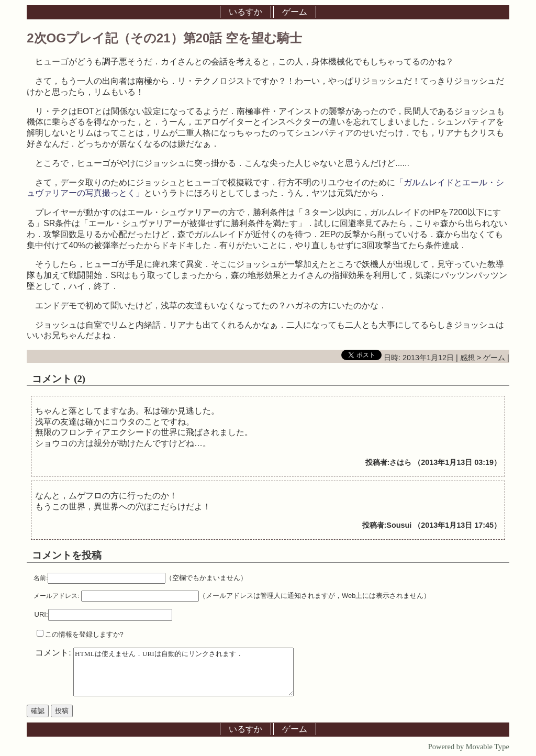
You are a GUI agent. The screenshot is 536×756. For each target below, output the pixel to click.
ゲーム (295, 12)
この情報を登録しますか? (80, 634)
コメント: (54, 653)
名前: (41, 578)
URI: (41, 614)
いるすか (245, 12)
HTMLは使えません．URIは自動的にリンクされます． (183, 672)
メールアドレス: (56, 596)
